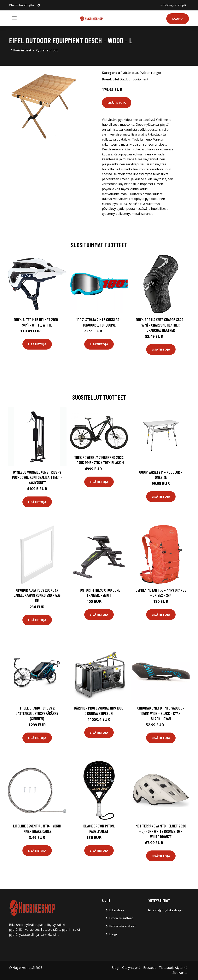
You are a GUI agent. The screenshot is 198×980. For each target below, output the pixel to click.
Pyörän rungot (47, 50)
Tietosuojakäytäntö (173, 968)
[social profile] (39, 5)
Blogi (113, 934)
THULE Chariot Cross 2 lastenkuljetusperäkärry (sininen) (37, 713)
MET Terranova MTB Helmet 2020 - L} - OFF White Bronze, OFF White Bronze (161, 831)
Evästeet (149, 968)
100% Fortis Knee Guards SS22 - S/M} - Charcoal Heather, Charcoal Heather (161, 325)
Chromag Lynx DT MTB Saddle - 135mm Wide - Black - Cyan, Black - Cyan (161, 713)
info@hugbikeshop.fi (173, 5)
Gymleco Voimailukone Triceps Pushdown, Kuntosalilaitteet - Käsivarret (37, 477)
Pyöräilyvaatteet (121, 918)
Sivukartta (180, 973)
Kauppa (178, 19)
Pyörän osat (22, 50)
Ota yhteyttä (131, 968)
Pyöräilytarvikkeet (122, 926)
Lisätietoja (117, 103)
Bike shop (116, 910)
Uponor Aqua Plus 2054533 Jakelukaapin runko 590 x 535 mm (37, 595)
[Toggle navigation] (14, 18)
